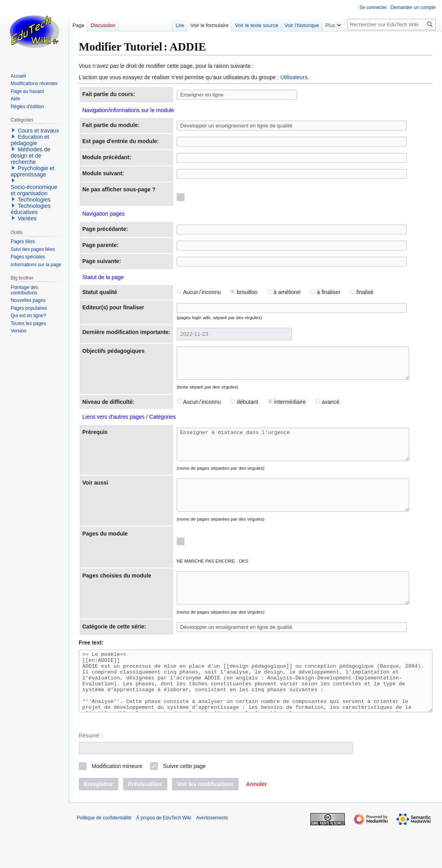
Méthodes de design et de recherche (30, 156)
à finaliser (318, 292)
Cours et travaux (38, 131)
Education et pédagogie (30, 140)
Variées (27, 218)
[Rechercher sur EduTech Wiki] (391, 25)
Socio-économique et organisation (34, 190)
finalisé (354, 292)
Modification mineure (117, 806)
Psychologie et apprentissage (33, 171)
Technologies (34, 200)
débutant (237, 413)
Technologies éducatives (31, 209)
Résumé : (91, 776)
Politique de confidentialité (104, 858)
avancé (320, 413)
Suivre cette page (184, 806)
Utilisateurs (294, 77)
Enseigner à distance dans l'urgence (299, 458)
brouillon (237, 292)
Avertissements (212, 858)
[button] (256, 824)
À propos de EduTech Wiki (164, 858)
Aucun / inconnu (191, 292)
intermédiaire (279, 413)
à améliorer (276, 292)
